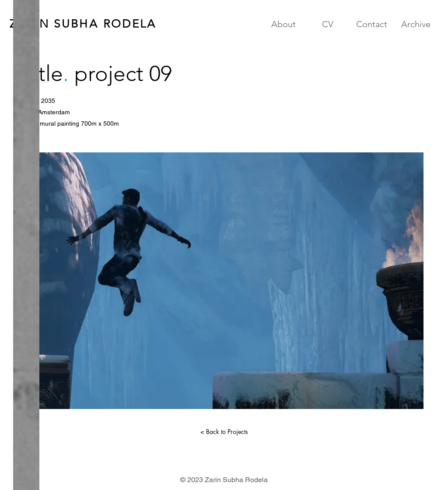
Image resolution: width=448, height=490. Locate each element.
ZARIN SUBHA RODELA (83, 24)
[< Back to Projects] (224, 432)
